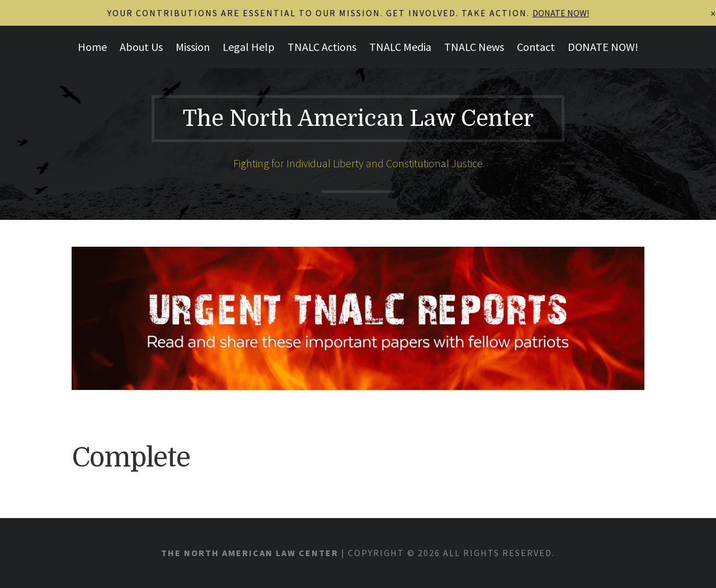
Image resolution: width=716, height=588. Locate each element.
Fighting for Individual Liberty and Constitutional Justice (358, 163)
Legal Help (249, 47)
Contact (536, 47)
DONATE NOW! (603, 47)
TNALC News (474, 47)
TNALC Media (400, 47)
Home (92, 47)
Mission (193, 47)
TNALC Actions (322, 47)
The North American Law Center (358, 119)
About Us (141, 47)
